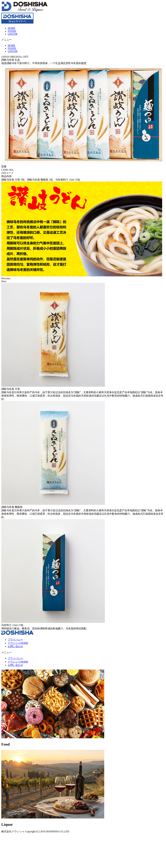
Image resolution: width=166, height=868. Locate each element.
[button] (83, 40)
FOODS (12, 31)
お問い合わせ (15, 646)
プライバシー (15, 640)
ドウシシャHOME (18, 643)
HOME (12, 28)
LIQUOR (13, 34)
